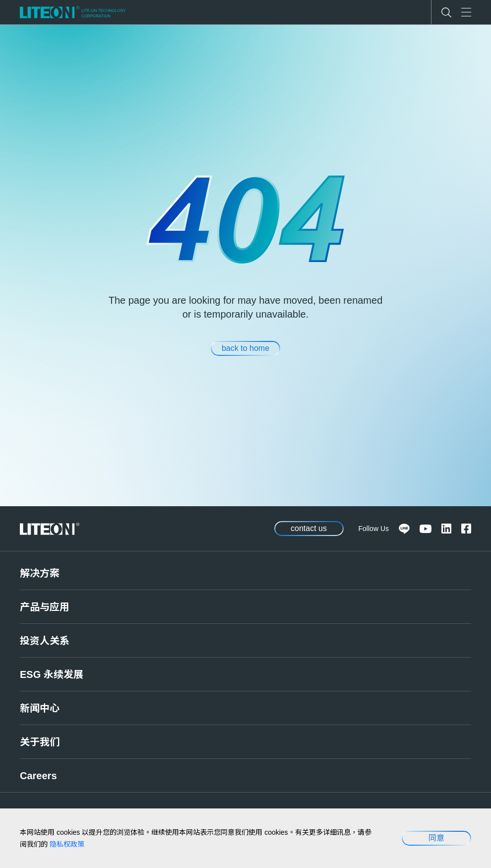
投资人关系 (45, 641)
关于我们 (40, 742)
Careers (38, 776)
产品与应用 (45, 607)
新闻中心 (40, 708)
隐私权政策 (67, 844)
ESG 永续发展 (52, 674)
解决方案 (40, 573)
